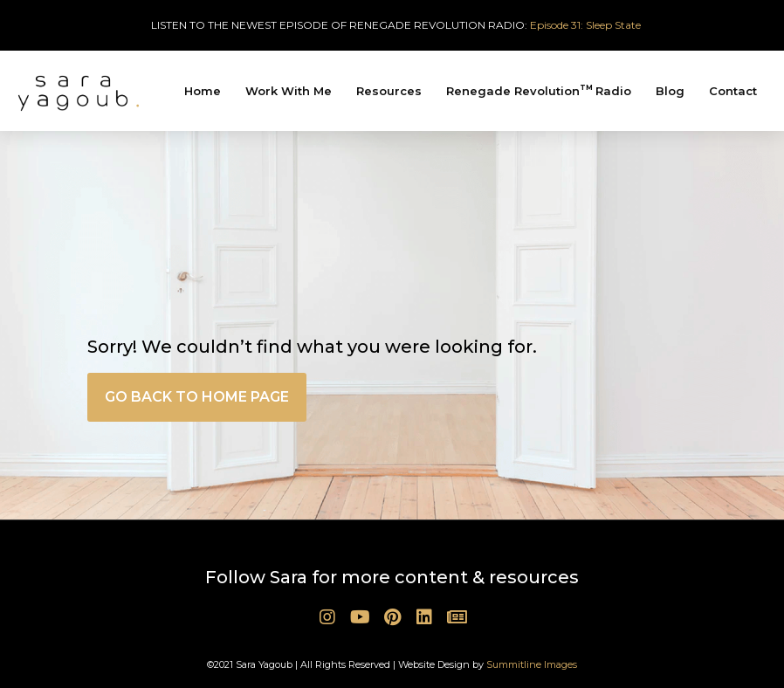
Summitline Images (532, 664)
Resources (389, 91)
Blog (670, 91)
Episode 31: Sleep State (585, 25)
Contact (733, 91)
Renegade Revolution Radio (539, 90)
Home (203, 91)
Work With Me (289, 91)
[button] (197, 397)
